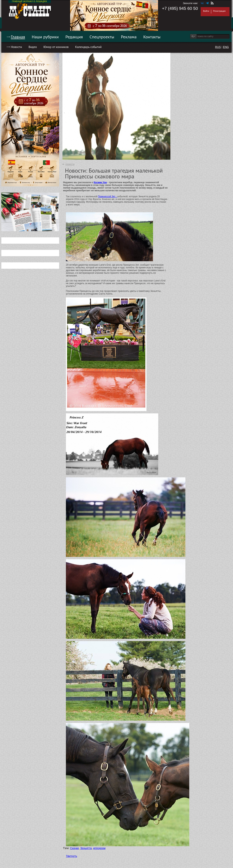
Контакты (152, 37)
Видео (33, 47)
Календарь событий (88, 47)
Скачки (74, 848)
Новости (16, 47)
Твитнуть (71, 856)
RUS (218, 47)
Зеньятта (86, 848)
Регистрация (219, 11)
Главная (18, 37)
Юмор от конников (56, 47)
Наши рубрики (45, 37)
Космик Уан (100, 182)
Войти (206, 11)
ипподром (99, 848)
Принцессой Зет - (108, 196)
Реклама (129, 37)
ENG (226, 47)
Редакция (74, 37)
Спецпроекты (102, 37)
